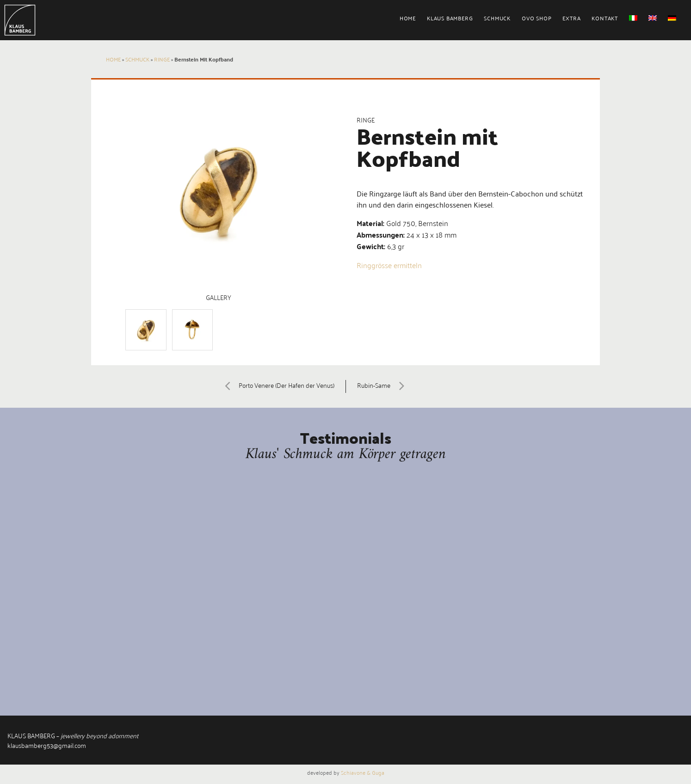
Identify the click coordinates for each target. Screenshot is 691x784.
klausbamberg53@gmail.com (47, 745)
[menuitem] (413, 21)
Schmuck (497, 18)
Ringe (162, 59)
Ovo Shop (537, 18)
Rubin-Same (384, 385)
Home (408, 18)
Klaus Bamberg (450, 18)
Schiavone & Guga (363, 772)
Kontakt (605, 18)
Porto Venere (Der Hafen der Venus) (276, 385)
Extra (571, 18)
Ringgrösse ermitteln (389, 265)
